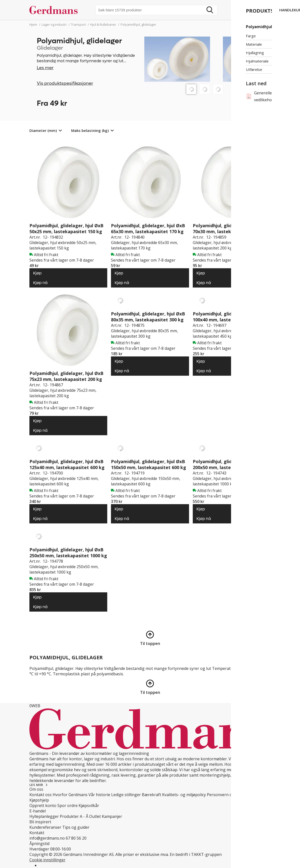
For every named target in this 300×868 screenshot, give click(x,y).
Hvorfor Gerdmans (70, 795)
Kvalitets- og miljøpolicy (184, 795)
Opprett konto (43, 806)
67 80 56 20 (76, 838)
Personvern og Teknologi (231, 795)
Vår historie (99, 795)
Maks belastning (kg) (90, 130)
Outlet (95, 816)
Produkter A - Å (74, 816)
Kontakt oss (41, 795)
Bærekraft (151, 795)
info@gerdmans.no (47, 838)
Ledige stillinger (126, 795)
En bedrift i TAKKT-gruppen (196, 854)
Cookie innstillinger (47, 860)
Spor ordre (67, 806)
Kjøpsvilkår (89, 806)
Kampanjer (112, 816)
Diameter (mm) (43, 130)
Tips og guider (76, 827)
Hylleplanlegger (44, 816)
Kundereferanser (45, 827)
